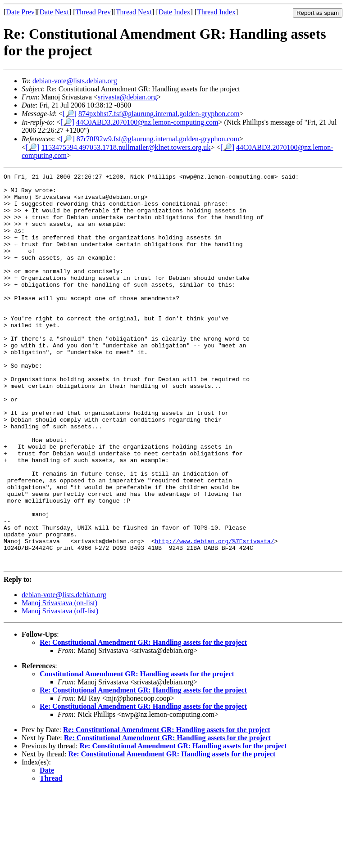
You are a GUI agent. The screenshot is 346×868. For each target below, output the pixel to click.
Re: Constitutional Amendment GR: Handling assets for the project (143, 721)
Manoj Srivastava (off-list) (60, 689)
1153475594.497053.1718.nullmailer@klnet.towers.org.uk (126, 147)
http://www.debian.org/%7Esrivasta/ (214, 615)
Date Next (54, 12)
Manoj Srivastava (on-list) (59, 681)
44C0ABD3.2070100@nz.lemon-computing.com (147, 122)
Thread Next (134, 12)
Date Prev (20, 12)
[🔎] (70, 114)
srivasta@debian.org (127, 97)
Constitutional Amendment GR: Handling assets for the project (137, 752)
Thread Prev (93, 12)
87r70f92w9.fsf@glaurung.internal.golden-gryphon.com (158, 139)
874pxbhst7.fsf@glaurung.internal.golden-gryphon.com (159, 114)
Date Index (175, 12)
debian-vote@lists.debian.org (75, 81)
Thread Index (216, 12)
